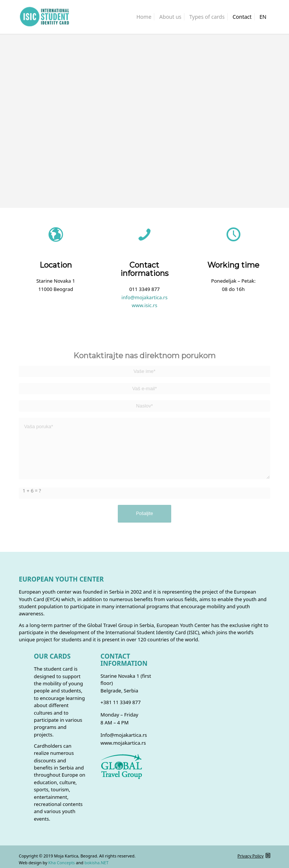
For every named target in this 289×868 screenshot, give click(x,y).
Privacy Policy (250, 856)
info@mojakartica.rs (144, 297)
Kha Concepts (62, 863)
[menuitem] (144, 17)
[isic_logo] (44, 17)
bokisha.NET (96, 863)
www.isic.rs (144, 305)
